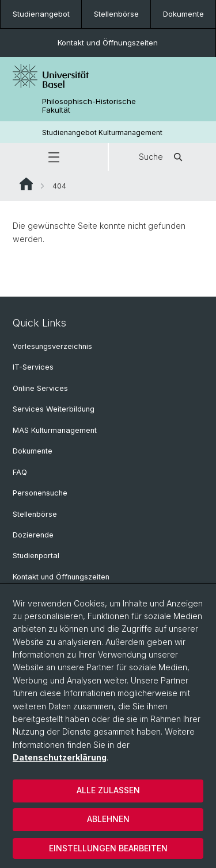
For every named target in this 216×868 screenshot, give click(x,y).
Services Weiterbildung (54, 409)
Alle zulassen (108, 790)
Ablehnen (108, 819)
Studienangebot (41, 14)
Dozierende (33, 535)
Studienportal (36, 556)
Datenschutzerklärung (60, 757)
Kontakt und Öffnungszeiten (108, 43)
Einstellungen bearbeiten (108, 848)
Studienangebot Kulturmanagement (102, 132)
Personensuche (40, 493)
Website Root (26, 184)
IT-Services (33, 367)
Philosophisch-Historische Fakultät (89, 106)
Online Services (40, 388)
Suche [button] (162, 157)
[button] (54, 157)
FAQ (20, 472)
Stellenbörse (116, 14)
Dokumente (183, 14)
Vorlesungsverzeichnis (52, 346)
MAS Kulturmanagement (55, 430)
